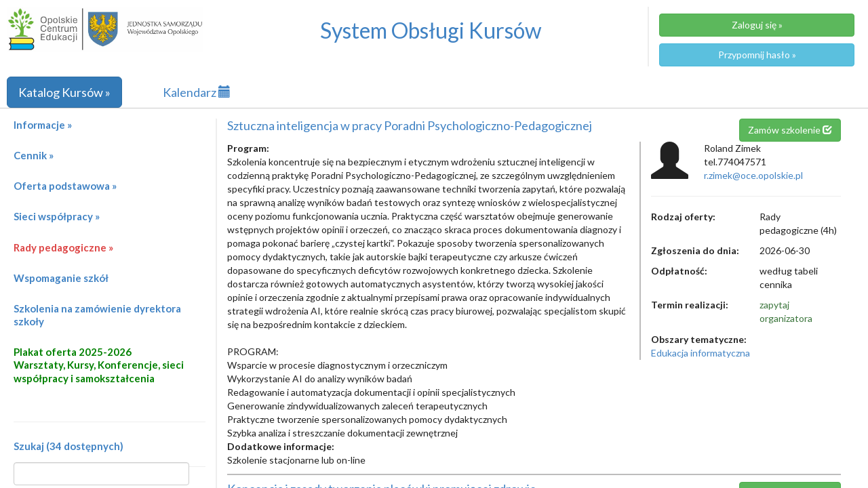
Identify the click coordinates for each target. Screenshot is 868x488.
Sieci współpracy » (57, 216)
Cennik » (34, 155)
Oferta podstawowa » (65, 186)
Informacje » (43, 125)
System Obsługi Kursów (431, 30)
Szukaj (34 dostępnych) (68, 446)
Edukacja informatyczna (701, 353)
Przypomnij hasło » (757, 55)
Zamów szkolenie (790, 130)
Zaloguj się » (757, 25)
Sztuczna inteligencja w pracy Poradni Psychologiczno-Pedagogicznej (410, 125)
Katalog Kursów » (64, 92)
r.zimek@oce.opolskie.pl (753, 175)
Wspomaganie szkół (61, 278)
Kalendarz (197, 92)
